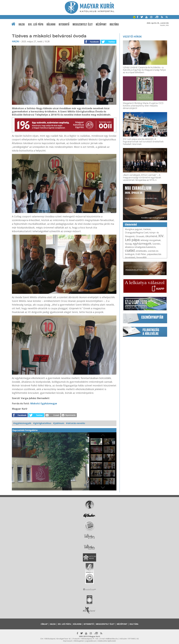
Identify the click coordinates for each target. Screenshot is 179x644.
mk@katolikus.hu (112, 639)
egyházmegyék (142, 244)
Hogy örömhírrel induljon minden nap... (141, 192)
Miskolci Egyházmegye (44, 403)
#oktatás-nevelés (76, 423)
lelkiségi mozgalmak (151, 240)
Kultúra (114, 24)
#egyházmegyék (22, 423)
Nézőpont (101, 24)
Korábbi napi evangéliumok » (154, 218)
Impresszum (68, 641)
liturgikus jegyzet (134, 229)
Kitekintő (64, 24)
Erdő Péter (141, 254)
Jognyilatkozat (91, 641)
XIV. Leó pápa (36, 24)
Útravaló (140, 236)
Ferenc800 (141, 257)
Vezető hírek (132, 37)
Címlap (44, 624)
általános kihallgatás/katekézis (140, 247)
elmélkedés (141, 251)
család (130, 250)
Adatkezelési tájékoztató (107, 641)
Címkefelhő (131, 225)
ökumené (151, 236)
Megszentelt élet (83, 24)
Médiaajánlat (79, 641)
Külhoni (51, 24)
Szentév (156, 244)
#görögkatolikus (42, 423)
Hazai (22, 24)
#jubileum (59, 423)
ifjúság (128, 244)
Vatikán (147, 229)
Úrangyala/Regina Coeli (137, 233)
